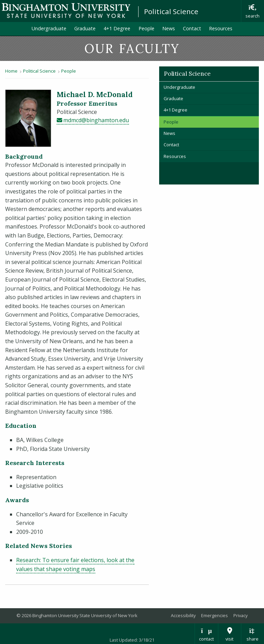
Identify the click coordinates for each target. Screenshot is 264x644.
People (146, 28)
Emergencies (214, 615)
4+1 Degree (117, 28)
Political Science (171, 11)
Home (11, 71)
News (169, 28)
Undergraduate (49, 28)
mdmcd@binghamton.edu (96, 120)
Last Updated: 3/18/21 (132, 640)
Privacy (240, 615)
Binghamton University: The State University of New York (66, 10)
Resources (221, 28)
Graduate (85, 28)
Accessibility (183, 615)
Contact (192, 28)
